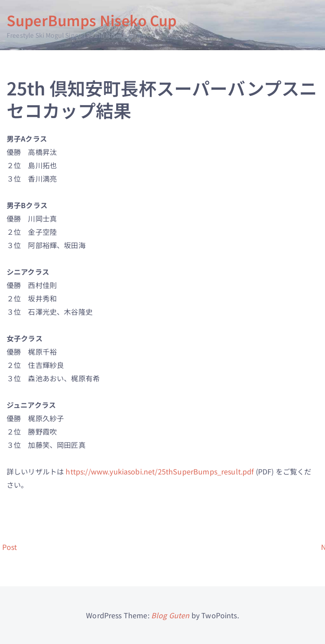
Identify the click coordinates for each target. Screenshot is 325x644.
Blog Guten (170, 615)
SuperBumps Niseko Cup (92, 20)
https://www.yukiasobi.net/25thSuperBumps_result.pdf (160, 471)
